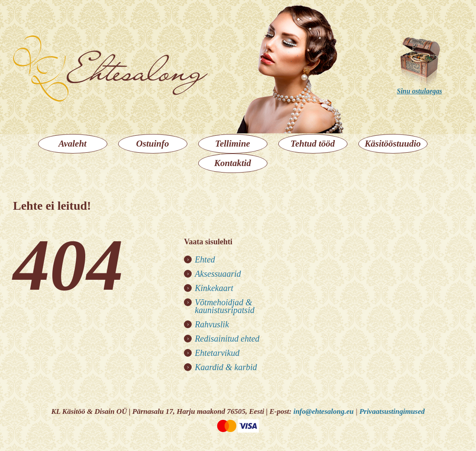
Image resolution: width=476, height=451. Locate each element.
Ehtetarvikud (217, 353)
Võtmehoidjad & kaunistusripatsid (225, 306)
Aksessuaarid (218, 274)
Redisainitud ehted (227, 339)
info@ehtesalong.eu (323, 411)
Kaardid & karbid (226, 367)
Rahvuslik (212, 324)
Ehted (205, 259)
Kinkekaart (214, 288)
